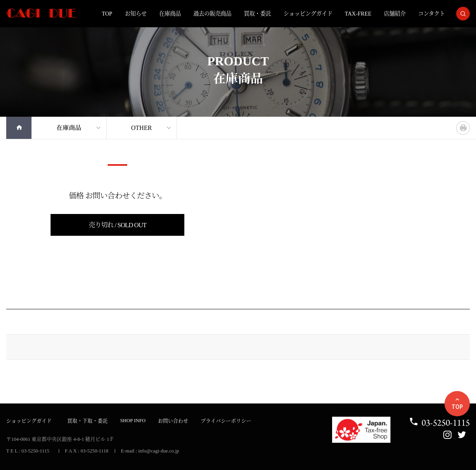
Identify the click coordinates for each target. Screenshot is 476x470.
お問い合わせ (173, 421)
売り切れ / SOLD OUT (118, 225)
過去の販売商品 (212, 14)
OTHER (141, 128)
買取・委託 (257, 14)
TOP (107, 14)
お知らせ (136, 14)
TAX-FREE (358, 14)
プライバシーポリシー (226, 421)
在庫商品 (170, 14)
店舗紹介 (395, 14)
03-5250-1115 (439, 423)
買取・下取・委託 (87, 421)
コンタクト (431, 14)
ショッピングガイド (308, 14)
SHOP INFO (133, 421)
